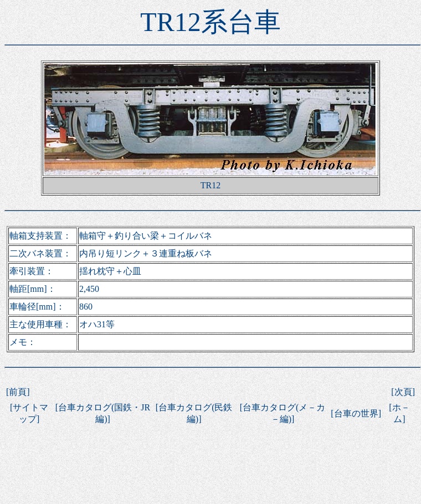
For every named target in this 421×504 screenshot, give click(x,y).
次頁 (403, 392)
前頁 (18, 392)
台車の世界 (356, 413)
